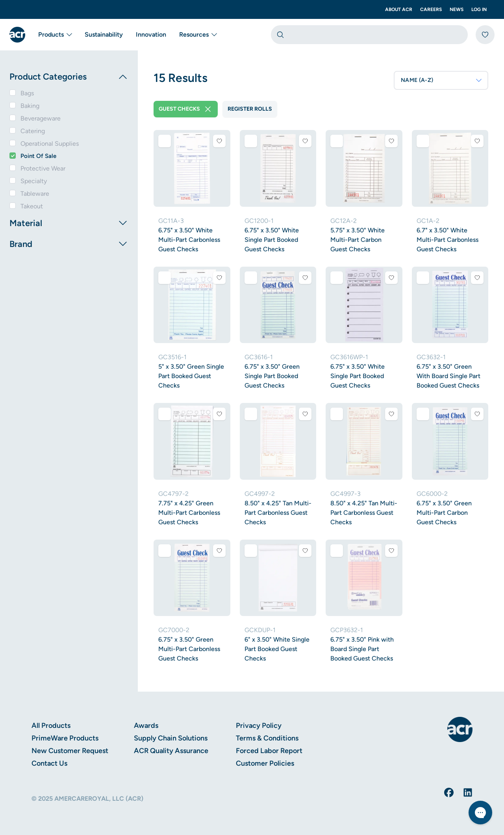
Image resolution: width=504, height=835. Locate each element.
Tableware (35, 194)
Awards (146, 726)
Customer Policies (265, 763)
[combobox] (369, 35)
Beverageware (41, 118)
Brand (69, 244)
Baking (30, 106)
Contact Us (49, 763)
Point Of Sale (38, 156)
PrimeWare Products (65, 738)
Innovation (151, 34)
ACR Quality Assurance (171, 751)
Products (55, 35)
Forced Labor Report (269, 751)
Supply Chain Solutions (171, 738)
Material (69, 223)
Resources (198, 35)
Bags (27, 93)
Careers (431, 9)
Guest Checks (186, 109)
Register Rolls (250, 109)
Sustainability (104, 34)
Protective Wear (43, 168)
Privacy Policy (259, 726)
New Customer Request (70, 751)
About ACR (399, 9)
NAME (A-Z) (442, 80)
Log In (479, 9)
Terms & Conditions (267, 738)
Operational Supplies (50, 144)
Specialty (34, 181)
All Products (51, 726)
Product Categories (69, 77)
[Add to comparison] (165, 141)
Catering (33, 131)
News (457, 9)
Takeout (32, 206)
